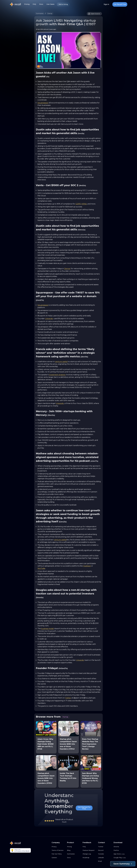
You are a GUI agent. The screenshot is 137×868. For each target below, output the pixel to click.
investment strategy (57, 375)
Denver (67, 269)
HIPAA (84, 204)
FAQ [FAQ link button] (34, 4)
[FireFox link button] (121, 850)
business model (48, 629)
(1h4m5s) (40, 598)
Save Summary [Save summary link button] (123, 864)
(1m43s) (81, 134)
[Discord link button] (105, 850)
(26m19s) (84, 357)
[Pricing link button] (74, 847)
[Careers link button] (59, 858)
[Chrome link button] (121, 847)
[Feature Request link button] (90, 850)
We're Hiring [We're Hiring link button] (63, 4)
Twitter (68, 698)
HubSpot (87, 566)
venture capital (61, 362)
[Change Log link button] (90, 854)
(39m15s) (51, 415)
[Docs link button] (74, 858)
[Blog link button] (74, 850)
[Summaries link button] (74, 854)
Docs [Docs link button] (41, 4)
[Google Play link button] (121, 858)
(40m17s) (94, 461)
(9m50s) (82, 186)
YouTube (41, 568)
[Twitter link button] (105, 847)
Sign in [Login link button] (106, 4)
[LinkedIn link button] (105, 858)
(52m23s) (63, 522)
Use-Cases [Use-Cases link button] (50, 4)
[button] (40, 14)
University (49, 319)
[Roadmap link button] (90, 858)
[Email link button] (105, 861)
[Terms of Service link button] (59, 850)
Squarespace (43, 103)
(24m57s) (40, 300)
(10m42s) (82, 230)
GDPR (78, 204)
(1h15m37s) (63, 668)
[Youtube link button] (105, 854)
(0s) (48, 77)
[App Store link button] (121, 854)
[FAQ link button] (90, 847)
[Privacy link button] (59, 847)
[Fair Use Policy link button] (59, 854)
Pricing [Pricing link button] (27, 4)
